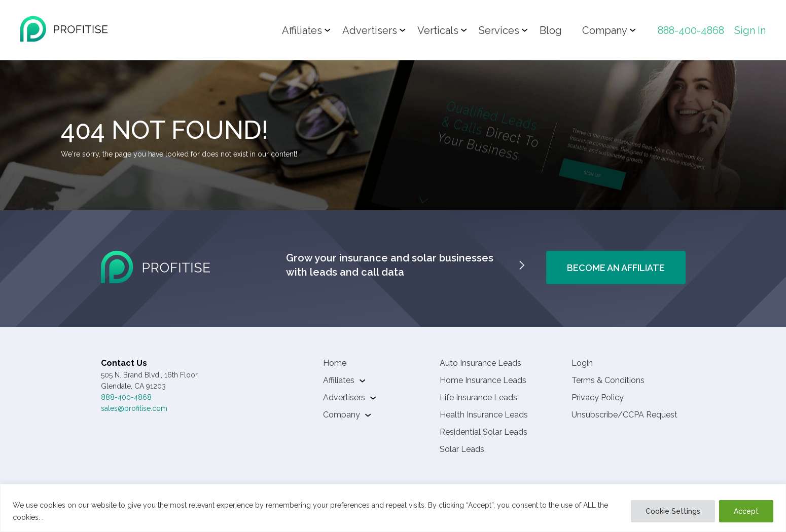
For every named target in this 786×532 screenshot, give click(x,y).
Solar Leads (462, 449)
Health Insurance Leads (484, 415)
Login (582, 363)
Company (605, 30)
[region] (393, 508)
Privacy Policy (598, 397)
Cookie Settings (673, 511)
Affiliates (302, 30)
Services (499, 30)
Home (335, 363)
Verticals (438, 30)
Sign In (750, 30)
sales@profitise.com (134, 408)
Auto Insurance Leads (480, 363)
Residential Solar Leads (484, 432)
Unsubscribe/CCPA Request (624, 415)
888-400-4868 (691, 30)
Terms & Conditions (608, 380)
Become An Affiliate (616, 268)
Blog (551, 30)
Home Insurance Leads (483, 380)
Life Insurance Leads (478, 397)
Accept (746, 511)
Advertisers (370, 30)
